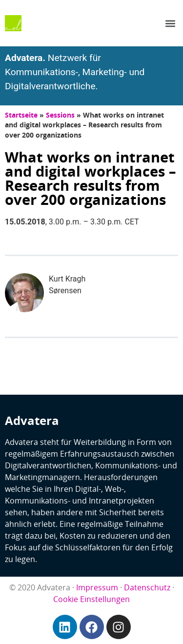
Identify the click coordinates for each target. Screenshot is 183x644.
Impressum (97, 587)
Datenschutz (147, 587)
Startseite (21, 115)
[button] (170, 23)
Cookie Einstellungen (91, 599)
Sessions (60, 115)
